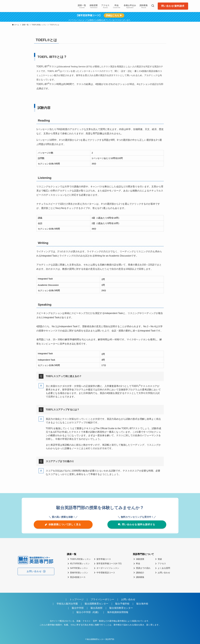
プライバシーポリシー (102, 599)
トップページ (77, 599)
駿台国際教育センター (97, 604)
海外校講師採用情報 (118, 612)
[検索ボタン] (153, 6)
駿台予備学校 (122, 604)
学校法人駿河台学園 (67, 604)
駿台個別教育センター (122, 608)
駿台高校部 (97, 608)
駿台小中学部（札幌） (88, 612)
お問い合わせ (128, 599)
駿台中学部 (78, 608)
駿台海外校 (142, 604)
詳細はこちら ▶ (114, 15)
